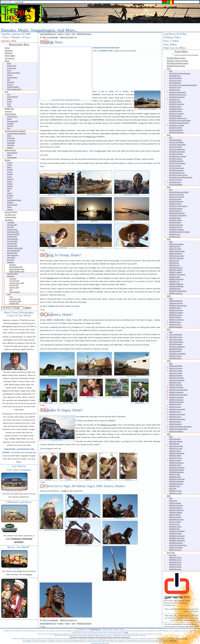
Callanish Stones (175, 515)
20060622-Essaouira (175, 400)
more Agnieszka (13, 255)
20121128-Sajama (175, 78)
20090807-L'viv (174, 282)
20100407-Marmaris (176, 225)
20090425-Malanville (176, 286)
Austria (9, 165)
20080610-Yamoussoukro (178, 306)
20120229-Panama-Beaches (179, 123)
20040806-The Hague (177, 538)
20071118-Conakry (174, 339)
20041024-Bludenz (176, 508)
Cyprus (9, 172)
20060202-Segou (174, 421)
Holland (10, 184)
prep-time (171, 553)
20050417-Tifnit (174, 474)
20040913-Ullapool (176, 512)
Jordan (9, 99)
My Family (11, 260)
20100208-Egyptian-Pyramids (179, 232)
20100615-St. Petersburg (178, 215)
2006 (169, 361)
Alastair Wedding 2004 (17, 269)
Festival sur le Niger (108, 425)
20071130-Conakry (174, 337)
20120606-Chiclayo (176, 109)
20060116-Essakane (175, 431)
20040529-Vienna (175, 562)
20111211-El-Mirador (176, 142)
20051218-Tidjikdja (176, 441)
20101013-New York (176, 201)
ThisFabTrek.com (95, 629)
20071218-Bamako (174, 334)
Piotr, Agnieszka (15, 292)
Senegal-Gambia (13, 87)
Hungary (10, 186)
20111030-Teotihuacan (177, 149)
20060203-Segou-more (176, 414)
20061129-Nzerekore (176, 378)
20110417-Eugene (175, 180)
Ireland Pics (173, 501)
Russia (9, 101)
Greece (10, 181)
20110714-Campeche (176, 168)
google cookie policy (182, 639)
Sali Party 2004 (12, 274)
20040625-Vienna (175, 560)
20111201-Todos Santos (177, 145)
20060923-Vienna (175, 382)
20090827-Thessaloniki (177, 275)
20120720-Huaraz (175, 102)
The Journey (10, 58)
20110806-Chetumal (176, 161)
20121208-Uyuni (175, 76)
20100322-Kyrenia (175, 227)
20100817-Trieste (175, 204)
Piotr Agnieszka (12, 239)
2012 (169, 68)
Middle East (9, 109)
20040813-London (175, 533)
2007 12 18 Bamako (50, 37)
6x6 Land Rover (11, 212)
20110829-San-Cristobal (177, 156)
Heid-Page (173, 488)
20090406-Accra (175, 289)
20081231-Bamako (176, 301)
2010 (169, 187)
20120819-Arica (174, 90)
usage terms (173, 640)
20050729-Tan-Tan (175, 458)
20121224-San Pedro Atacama (180, 73)
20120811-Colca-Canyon (178, 95)
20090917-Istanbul (175, 272)
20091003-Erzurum (176, 268)
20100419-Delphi (175, 222)
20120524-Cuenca (175, 111)
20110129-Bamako (176, 185)
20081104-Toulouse (176, 303)
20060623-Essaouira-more (177, 394)
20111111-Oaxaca (175, 147)
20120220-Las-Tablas (175, 125)
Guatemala (11, 143)
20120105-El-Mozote (176, 132)
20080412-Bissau (175, 317)
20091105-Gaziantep (176, 258)
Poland (9, 193)
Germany (10, 179)
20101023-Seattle (175, 199)
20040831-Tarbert (175, 527)
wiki (147, 114)
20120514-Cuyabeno (176, 114)
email (126, 632)
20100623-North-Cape (177, 213)
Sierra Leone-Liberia (14, 89)
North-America (10, 150)
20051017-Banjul (175, 451)
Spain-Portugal (12, 205)
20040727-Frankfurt (176, 548)
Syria (9, 104)
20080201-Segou (174, 324)
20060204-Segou (174, 412)
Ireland (9, 188)
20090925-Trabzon (176, 270)
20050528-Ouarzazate (177, 467)
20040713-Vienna (175, 557)
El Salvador (11, 141)
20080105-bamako (84, 34)
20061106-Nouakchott (177, 380)
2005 (169, 434)
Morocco (10, 85)
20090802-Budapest (176, 284)
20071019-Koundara (176, 342)
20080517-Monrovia (176, 310)
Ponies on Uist (174, 524)
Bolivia (9, 119)
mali (73, 34)
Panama (10, 148)
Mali (8, 80)
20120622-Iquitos (175, 106)
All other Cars (10, 215)
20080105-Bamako (176, 327)
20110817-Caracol (175, 159)
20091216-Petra (175, 246)
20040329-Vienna (175, 569)
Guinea (10, 75)
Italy (8, 191)
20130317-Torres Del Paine (177, 61)
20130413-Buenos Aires (176, 58)
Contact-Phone (11, 217)
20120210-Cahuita (175, 128)
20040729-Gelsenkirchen (178, 545)
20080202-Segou (174, 322)
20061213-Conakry (176, 373)
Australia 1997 (12, 225)
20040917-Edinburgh (176, 510)
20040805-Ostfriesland (177, 540)
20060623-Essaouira (175, 397)
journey (61, 34)
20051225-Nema (175, 439)
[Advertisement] (140, 71)
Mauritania (11, 82)
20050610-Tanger (175, 465)
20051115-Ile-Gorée (175, 446)
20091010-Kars (174, 265)
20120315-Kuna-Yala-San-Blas (180, 120)
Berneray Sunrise (175, 522)
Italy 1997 (10, 227)
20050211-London (175, 491)
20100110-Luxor (175, 237)
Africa (7, 61)
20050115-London (175, 493)
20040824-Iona (174, 529)
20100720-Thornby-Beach (178, 206)
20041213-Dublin (175, 503)
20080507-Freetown (176, 313)
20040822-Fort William (177, 531)
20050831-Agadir (175, 456)
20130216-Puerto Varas (176, 66)
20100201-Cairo (175, 234)
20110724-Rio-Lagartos (177, 163)
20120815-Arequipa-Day (176, 92)
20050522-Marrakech (176, 470)
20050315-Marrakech (176, 481)
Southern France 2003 (15, 248)
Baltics (9, 167)
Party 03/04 (11, 258)
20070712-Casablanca (177, 347)
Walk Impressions (175, 517)
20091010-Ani (174, 263)
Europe (8, 160)
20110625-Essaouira (176, 170)
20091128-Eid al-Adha (177, 251)
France (9, 177)
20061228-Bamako (176, 366)
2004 (169, 496)
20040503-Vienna (175, 564)
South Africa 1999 (13, 234)
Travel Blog (181, 51)
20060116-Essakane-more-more (179, 426)
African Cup (91, 137)
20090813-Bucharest (176, 279)
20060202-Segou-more (176, 419)
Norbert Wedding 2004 (17, 271)
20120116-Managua (176, 130)
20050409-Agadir (175, 477)
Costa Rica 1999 (13, 232)
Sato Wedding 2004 (16, 267)
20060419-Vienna (175, 404)
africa (68, 34)
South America (10, 114)
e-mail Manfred (19, 2)
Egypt (9, 70)
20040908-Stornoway (176, 519)
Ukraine (10, 209)
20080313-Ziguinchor (176, 320)
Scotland (10, 202)
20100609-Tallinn (175, 218)
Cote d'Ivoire (12, 68)
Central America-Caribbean (15, 131)
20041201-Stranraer (176, 505)
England (10, 174)
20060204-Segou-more (176, 409)
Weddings (11, 262)
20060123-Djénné (175, 424)
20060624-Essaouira (175, 392)
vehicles (29, 574)
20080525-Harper (175, 308)
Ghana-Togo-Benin (14, 73)
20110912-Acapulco (176, 154)
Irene (9, 294)
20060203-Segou (174, 417)
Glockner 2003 (12, 246)
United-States (12, 157)
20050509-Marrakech (176, 472)
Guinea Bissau (12, 78)
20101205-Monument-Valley (179, 192)
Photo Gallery (10, 56)
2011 (169, 135)
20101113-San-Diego (176, 197)
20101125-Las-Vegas (176, 194)
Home (7, 48)
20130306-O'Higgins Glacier (177, 63)
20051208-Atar (174, 444)
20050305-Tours (175, 486)
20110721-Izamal (175, 166)
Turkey (9, 106)
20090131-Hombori (176, 293)
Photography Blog (19, 44)
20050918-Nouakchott (177, 453)
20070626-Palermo (176, 349)
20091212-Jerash (175, 249)
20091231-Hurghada (176, 244)
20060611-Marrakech (176, 402)
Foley (8, 539)
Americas (8, 111)
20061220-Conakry (174, 371)
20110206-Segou (174, 182)
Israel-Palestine (12, 97)
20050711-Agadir (174, 460)
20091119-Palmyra (176, 254)
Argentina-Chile (12, 121)
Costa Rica (11, 138)
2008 (169, 296)
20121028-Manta (175, 83)
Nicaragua (11, 145)
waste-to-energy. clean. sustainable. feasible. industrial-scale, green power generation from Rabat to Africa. (177, 603)
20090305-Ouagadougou (178, 291)
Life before (9, 220)
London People (12, 230)
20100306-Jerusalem (176, 230)
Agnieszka (11, 276)
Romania (10, 195)
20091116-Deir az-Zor (177, 256)
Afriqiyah (50, 278)
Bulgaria (10, 170)
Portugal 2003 (12, 243)
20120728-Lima (173, 99)
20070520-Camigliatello (177, 354)
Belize (9, 136)
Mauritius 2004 (12, 253)
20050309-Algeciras (176, 484)
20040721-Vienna (175, 550)
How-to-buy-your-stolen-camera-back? (183, 85)
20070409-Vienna (175, 358)
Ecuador (10, 126)
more (11, 290)
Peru (9, 128)
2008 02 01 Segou (67, 37)
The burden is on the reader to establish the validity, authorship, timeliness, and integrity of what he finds (100, 637)
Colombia (10, 124)
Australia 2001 (12, 236)
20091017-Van (174, 261)
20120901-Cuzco (175, 87)
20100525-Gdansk (175, 220)
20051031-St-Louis (176, 448)
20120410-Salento (175, 116)
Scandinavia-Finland (14, 200)
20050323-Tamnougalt (177, 479)
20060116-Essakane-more (177, 429)
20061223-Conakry (174, 368)
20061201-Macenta (176, 375)
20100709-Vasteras (176, 209)
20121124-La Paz (175, 80)
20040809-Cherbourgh (177, 536)
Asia (6, 92)
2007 (169, 330)
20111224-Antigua (175, 140)
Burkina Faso (12, 66)
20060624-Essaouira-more (177, 390)
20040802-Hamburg (176, 543)
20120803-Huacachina (177, 97)
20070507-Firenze (175, 356)
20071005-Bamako (176, 344)
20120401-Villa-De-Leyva (178, 118)
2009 (169, 239)
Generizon (9, 50)
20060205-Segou (174, 407)
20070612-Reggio (175, 351)
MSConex (9, 53)
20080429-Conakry (176, 315)
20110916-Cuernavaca (177, 152)
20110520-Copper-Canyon (178, 175)
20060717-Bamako (176, 385)
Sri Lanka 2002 (12, 241)
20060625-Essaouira (175, 387)
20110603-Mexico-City (177, 173)
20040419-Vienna (175, 567)
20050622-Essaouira (176, 463)
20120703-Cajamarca (176, 104)
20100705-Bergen (175, 211)
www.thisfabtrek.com (48, 34)
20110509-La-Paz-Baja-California (181, 177)
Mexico (9, 155)
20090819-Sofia (174, 277)
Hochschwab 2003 (13, 251)
